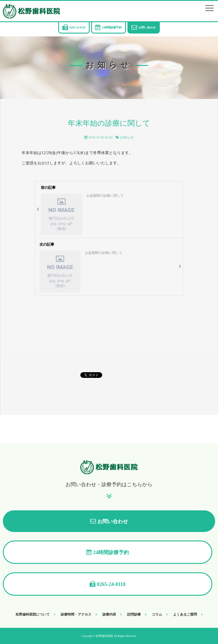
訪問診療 (134, 614)
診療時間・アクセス (76, 614)
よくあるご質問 (185, 614)
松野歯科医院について (33, 614)
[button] (209, 8)
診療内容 (109, 614)
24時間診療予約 (112, 27)
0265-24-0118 (77, 27)
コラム (157, 614)
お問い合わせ (147, 27)
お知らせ (127, 137)
